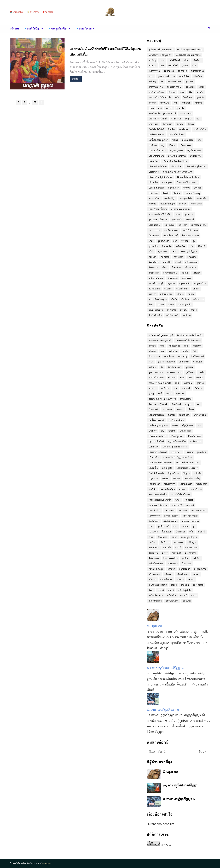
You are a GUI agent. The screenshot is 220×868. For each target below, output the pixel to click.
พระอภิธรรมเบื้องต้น (158, 209)
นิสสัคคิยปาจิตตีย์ (156, 129)
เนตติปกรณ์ (184, 129)
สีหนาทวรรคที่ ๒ (170, 273)
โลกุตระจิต (167, 246)
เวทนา (174, 251)
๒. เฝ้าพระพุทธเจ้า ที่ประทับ (190, 50)
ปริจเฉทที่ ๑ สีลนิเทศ (158, 166)
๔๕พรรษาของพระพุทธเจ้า (160, 55)
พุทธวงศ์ (190, 220)
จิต (162, 81)
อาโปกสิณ (172, 310)
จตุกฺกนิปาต (184, 76)
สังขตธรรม (153, 267)
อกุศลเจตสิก (185, 283)
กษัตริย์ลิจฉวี (174, 60)
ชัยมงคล (172, 92)
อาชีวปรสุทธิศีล (184, 305)
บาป (199, 140)
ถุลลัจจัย (200, 97)
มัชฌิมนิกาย (154, 236)
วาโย (191, 246)
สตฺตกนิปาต (154, 262)
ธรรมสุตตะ (47, 863)
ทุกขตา (169, 108)
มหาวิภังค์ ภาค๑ (171, 230)
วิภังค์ (151, 251)
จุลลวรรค (190, 81)
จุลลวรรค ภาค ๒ (174, 87)
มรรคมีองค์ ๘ (155, 225)
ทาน (176, 103)
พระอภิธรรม (196, 204)
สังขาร (165, 267)
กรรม (162, 60)
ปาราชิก (166, 193)
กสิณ (186, 60)
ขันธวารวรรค (154, 71)
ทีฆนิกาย (198, 103)
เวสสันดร (152, 257)
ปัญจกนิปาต (174, 188)
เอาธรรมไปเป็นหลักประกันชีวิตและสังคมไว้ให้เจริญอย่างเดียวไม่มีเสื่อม (106, 51)
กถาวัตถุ (152, 60)
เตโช (177, 97)
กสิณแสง (152, 66)
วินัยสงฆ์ (201, 246)
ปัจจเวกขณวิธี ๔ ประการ (187, 182)
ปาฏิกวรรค (153, 193)
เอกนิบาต (187, 315)
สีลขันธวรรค (154, 273)
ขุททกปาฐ (182, 71)
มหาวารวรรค (154, 230)
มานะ (151, 241)
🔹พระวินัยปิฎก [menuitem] (32, 29)
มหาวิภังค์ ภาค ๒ (190, 230)
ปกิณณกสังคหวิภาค (157, 151)
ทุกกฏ (151, 108)
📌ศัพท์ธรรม (48, 12)
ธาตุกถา (189, 119)
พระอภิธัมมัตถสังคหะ (180, 209)
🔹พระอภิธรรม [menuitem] (84, 29)
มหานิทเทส (170, 225)
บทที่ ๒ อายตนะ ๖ (157, 135)
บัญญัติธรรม (188, 140)
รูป (194, 241)
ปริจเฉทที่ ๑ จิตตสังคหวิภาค (175, 161)
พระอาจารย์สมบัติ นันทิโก (160, 214)
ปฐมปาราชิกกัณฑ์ (156, 156)
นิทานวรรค (167, 124)
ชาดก (182, 92)
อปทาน (191, 294)
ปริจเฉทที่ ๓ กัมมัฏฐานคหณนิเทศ (178, 172)
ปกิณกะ (172, 145)
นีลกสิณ (172, 129)
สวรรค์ (178, 262)
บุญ (163, 145)
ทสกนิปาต (165, 103)
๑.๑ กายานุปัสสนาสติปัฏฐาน (165, 668)
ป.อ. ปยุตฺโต (167, 182)
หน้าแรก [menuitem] (14, 29)
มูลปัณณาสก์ (163, 241)
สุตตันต (185, 273)
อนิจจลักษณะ (166, 294)
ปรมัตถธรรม (195, 156)
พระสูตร (183, 204)
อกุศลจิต (171, 283)
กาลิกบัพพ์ (173, 66)
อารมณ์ (183, 310)
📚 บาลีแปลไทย (17, 12)
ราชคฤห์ (185, 241)
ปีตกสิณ (177, 193)
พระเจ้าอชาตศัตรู (192, 193)
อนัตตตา (168, 289)
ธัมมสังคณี (176, 119)
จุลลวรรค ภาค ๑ (156, 87)
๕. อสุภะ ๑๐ (154, 626)
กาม (162, 66)
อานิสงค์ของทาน (156, 310)
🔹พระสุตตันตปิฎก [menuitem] (58, 29)
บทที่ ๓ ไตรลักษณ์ (177, 135)
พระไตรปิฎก (170, 198)
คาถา (151, 76)
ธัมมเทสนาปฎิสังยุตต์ (158, 119)
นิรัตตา (191, 124)
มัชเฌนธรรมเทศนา (190, 236)
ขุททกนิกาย (169, 71)
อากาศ (161, 305)
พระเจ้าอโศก (154, 198)
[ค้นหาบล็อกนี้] (171, 752)
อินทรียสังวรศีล (155, 315)
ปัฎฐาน (186, 188)
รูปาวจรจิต (153, 246)
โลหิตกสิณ (180, 246)
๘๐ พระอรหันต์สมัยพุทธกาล (188, 55)
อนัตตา (196, 289)
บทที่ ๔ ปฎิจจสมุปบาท (158, 140)
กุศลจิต (185, 66)
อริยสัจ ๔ (185, 299)
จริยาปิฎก (198, 76)
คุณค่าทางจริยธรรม (166, 76)
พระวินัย (152, 204)
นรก (198, 119)
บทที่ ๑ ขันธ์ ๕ (200, 129)
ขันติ (194, 66)
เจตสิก (202, 87)
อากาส (171, 305)
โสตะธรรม (187, 278)
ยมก (175, 241)
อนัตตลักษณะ (183, 289)
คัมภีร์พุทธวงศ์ (197, 71)
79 (35, 102)
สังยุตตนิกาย (191, 267)
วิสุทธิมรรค (163, 251)
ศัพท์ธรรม (165, 257)
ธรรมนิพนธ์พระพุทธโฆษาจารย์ (162, 113)
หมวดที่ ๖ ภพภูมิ (156, 283)
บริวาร (175, 140)
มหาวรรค (183, 225)
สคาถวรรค (178, 257)
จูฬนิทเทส (190, 87)
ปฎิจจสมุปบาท (177, 151)
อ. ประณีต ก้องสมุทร (158, 299)
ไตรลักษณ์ (188, 97)
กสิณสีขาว (197, 60)
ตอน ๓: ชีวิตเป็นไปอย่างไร (160, 97)
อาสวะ (194, 310)
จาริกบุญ (152, 81)
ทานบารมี (186, 103)
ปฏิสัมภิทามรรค (194, 151)
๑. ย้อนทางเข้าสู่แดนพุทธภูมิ (161, 50)
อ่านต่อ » (76, 79)
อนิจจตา (152, 294)
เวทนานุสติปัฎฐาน (189, 251)
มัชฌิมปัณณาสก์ (170, 236)
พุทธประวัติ (177, 220)
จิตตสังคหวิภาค (174, 81)
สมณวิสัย (167, 262)
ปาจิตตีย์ (198, 188)
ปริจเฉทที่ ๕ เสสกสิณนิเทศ (188, 177)
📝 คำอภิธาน (33, 12)
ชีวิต (190, 92)
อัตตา (151, 305)
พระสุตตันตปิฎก (167, 204)
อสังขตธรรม (198, 299)
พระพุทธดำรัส (186, 198)
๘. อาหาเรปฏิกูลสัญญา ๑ (163, 710)
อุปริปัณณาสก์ (172, 315)
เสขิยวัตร (197, 273)
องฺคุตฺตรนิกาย (200, 283)
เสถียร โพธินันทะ (156, 278)
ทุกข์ (160, 108)
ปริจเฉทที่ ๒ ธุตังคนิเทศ (196, 166)
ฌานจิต (200, 92)
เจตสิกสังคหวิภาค (156, 92)
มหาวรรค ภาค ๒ (199, 225)
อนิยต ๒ (180, 294)
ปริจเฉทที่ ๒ (176, 166)
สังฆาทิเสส (176, 267)
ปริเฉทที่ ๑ (153, 182)
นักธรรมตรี (153, 124)
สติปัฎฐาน (192, 257)
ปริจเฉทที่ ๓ (154, 172)
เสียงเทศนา (173, 278)
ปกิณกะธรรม (185, 145)
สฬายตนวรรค (191, 262)
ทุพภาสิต (180, 108)
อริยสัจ (174, 299)
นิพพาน (180, 124)
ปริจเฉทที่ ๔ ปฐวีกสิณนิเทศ (160, 177)
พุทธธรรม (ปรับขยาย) (158, 220)
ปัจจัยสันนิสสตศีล (156, 188)
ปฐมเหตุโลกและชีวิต (177, 156)
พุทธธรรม (189, 214)
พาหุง (178, 214)
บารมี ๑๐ (153, 145)
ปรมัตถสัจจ (154, 161)
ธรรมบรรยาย (186, 113)
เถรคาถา (152, 103)
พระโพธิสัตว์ (202, 198)
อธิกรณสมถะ (154, 289)
